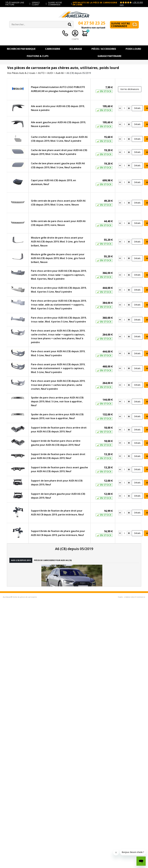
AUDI (50, 73)
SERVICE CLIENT (36, 4)
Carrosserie (53, 49)
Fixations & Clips (38, 56)
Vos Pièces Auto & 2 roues (21, 73)
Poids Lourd (133, 49)
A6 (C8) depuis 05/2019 (79, 73)
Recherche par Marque (21, 49)
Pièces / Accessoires (104, 49)
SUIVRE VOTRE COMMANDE (55, 4)
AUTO (41, 73)
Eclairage (76, 49)
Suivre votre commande (121, 25)
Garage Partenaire (109, 56)
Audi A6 (60, 73)
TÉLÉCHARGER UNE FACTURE (15, 4)
